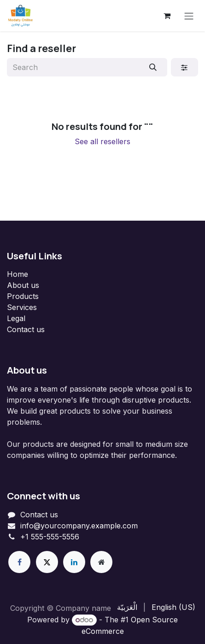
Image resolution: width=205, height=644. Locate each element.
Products (23, 296)
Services (22, 307)
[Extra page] (101, 562)
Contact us (26, 329)
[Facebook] (19, 562)
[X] (47, 562)
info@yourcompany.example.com (79, 526)
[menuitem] (127, 607)
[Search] (153, 67)
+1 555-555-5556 (50, 537)
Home (18, 274)
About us (23, 285)
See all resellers (102, 141)
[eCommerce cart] (167, 16)
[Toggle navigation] (189, 16)
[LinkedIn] (74, 562)
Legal (16, 318)
